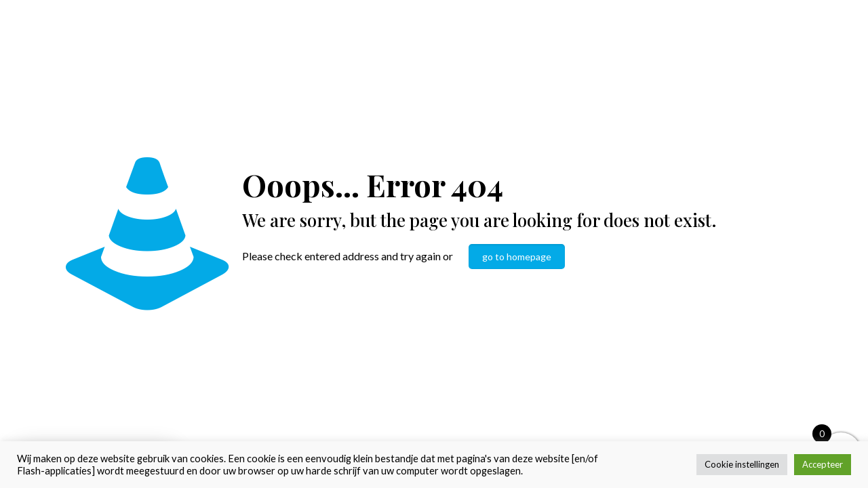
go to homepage (517, 257)
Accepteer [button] (823, 464)
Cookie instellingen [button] (742, 464)
